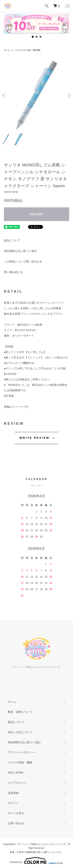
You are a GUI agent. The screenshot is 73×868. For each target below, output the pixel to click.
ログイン (13, 803)
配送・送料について (20, 712)
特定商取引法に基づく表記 (20, 251)
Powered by (36, 861)
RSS (11, 773)
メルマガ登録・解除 (20, 762)
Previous (4, 95)
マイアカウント (17, 783)
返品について (12, 240)
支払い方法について (20, 732)
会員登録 (13, 793)
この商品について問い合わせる (23, 262)
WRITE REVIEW (35, 438)
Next (69, 95)
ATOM (19, 773)
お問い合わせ (16, 823)
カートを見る (16, 813)
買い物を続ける (13, 272)
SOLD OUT (36, 214)
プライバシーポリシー (21, 752)
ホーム (7, 50)
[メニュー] (67, 6)
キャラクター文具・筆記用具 (28, 50)
